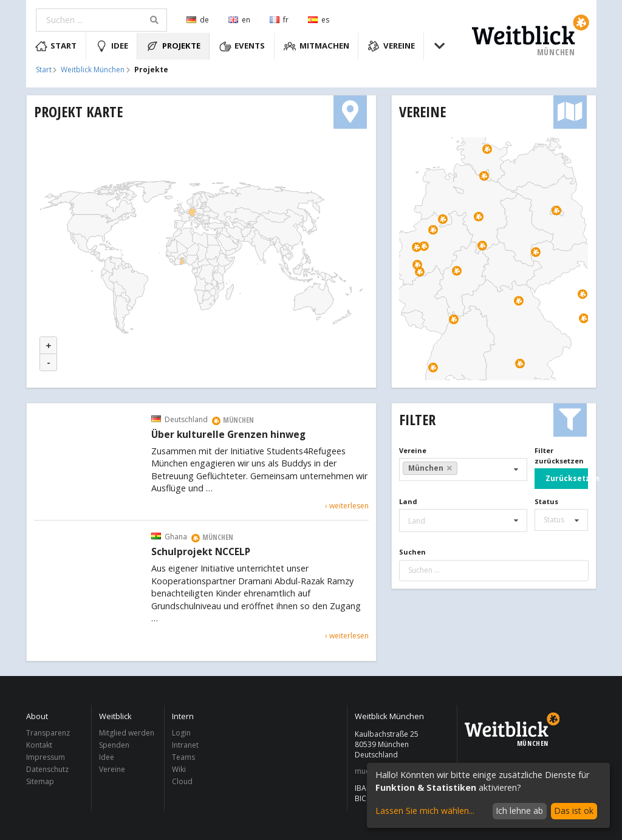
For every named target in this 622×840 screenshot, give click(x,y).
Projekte (173, 46)
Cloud (182, 781)
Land (408, 501)
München (430, 468)
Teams (183, 757)
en (239, 20)
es (319, 20)
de (198, 20)
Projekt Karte (78, 111)
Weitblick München (93, 70)
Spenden (114, 745)
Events (242, 46)
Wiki (179, 769)
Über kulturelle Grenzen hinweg (228, 435)
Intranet (185, 745)
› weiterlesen (347, 506)
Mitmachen (316, 46)
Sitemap (40, 781)
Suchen (412, 552)
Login (181, 733)
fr (279, 20)
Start (56, 46)
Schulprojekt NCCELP (201, 552)
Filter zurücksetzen (559, 456)
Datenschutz (47, 769)
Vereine (391, 46)
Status (546, 501)
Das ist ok (574, 811)
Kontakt (39, 745)
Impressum (46, 757)
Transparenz (48, 733)
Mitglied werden (127, 733)
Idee (112, 46)
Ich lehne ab (519, 811)
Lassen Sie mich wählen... (425, 811)
